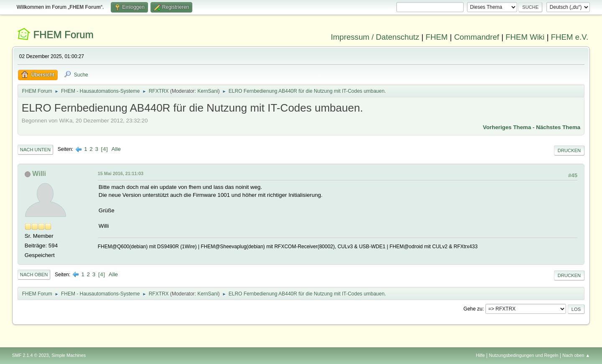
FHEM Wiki (525, 37)
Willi (39, 174)
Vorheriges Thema (507, 127)
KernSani (208, 91)
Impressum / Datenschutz (375, 37)
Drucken (569, 150)
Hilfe (480, 355)
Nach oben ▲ (576, 355)
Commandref (477, 37)
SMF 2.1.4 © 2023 (31, 355)
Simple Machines (69, 355)
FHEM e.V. (570, 37)
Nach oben (34, 275)
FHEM (437, 37)
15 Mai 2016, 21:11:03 (121, 173)
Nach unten (35, 150)
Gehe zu (473, 309)
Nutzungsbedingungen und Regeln (524, 355)
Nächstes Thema (558, 127)
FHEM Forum (63, 34)
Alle (116, 149)
